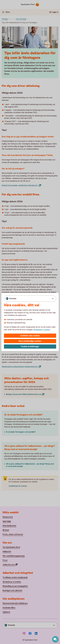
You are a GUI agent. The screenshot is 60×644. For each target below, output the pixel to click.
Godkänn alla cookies (30, 336)
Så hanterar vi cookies (42, 330)
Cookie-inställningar (30, 347)
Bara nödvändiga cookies (30, 341)
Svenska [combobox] (13, 299)
